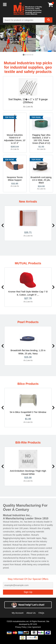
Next (53, 225)
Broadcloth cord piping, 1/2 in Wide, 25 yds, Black (41, 180)
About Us (31, 613)
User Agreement (34, 627)
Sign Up (28, 592)
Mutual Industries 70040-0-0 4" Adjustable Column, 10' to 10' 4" (15, 139)
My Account (18, 613)
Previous (3, 225)
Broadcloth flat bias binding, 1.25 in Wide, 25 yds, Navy (28, 352)
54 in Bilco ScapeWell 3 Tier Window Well (28, 414)
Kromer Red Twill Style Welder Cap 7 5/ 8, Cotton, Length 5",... (28, 293)
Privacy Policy (21, 627)
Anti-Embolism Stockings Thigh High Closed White (28, 472)
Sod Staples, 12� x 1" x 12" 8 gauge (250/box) (28, 101)
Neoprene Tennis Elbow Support (15, 179)
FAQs (41, 613)
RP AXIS (34, 624)
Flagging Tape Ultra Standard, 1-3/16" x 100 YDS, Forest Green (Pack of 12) (41, 139)
